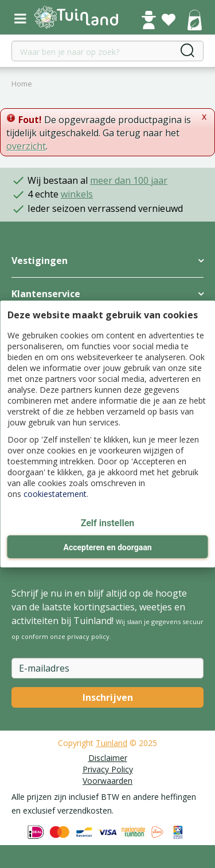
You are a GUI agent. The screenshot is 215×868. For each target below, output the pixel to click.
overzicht (26, 146)
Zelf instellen (108, 523)
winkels (77, 194)
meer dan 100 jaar (129, 180)
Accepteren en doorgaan (107, 547)
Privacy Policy (108, 769)
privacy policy (88, 636)
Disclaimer (108, 758)
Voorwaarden (107, 781)
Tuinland (112, 743)
